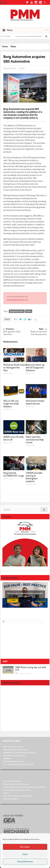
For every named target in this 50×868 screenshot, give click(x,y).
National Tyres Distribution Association (16, 784)
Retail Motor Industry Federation (14, 761)
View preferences (25, 862)
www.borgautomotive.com (17, 300)
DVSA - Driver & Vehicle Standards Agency (17, 796)
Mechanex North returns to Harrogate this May (15, 368)
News (13, 46)
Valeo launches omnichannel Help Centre (35, 440)
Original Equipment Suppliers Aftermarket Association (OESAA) (24, 787)
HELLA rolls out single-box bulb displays (11, 404)
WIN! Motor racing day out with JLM (31, 669)
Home (5, 46)
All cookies (25, 847)
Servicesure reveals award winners (35, 402)
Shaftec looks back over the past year (36, 332)
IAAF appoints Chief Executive (14, 332)
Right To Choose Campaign (12, 781)
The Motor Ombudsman (11, 799)
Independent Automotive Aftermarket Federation (19, 753)
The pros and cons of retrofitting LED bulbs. (33, 36)
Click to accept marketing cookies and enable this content (25, 595)
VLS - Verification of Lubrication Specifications (19, 764)
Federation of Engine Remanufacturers (16, 750)
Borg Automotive (17, 311)
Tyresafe (6, 793)
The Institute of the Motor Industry (14, 756)
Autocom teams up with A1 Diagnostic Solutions (35, 368)
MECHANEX (7, 758)
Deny (25, 854)
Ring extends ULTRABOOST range (14, 474)
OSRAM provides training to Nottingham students (34, 477)
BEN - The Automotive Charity (13, 747)
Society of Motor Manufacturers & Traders (17, 790)
